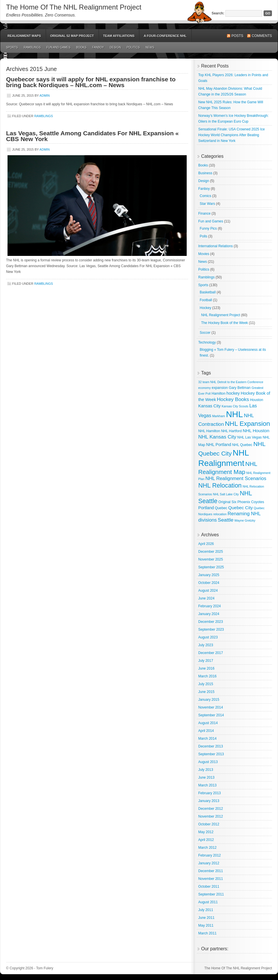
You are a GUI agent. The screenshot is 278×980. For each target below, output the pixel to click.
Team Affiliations (119, 36)
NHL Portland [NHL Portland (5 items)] (219, 445)
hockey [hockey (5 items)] (233, 393)
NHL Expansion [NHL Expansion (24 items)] (247, 424)
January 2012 (209, 863)
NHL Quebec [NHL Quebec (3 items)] (242, 445)
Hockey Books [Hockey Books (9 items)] (233, 399)
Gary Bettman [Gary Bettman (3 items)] (240, 388)
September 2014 (211, 715)
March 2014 (207, 739)
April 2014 (206, 731)
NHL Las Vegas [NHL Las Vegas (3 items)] (249, 437)
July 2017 (206, 661)
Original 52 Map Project (72, 36)
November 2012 (211, 816)
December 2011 (211, 871)
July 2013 (206, 770)
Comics (205, 196)
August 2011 (208, 902)
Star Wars (207, 204)
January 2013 (209, 801)
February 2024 (210, 606)
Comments (262, 36)
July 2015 (206, 684)
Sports (12, 47)
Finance (204, 213)
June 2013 (206, 777)
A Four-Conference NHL (165, 36)
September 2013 (211, 754)
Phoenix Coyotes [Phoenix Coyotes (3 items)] (251, 502)
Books (81, 47)
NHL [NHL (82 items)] (235, 414)
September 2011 (211, 894)
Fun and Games (59, 47)
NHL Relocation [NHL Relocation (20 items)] (220, 485)
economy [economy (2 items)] (204, 388)
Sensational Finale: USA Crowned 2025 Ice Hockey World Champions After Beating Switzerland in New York (231, 135)
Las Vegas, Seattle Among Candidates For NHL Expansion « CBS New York (92, 136)
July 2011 (206, 910)
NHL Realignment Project (221, 315)
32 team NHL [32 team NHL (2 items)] (207, 382)
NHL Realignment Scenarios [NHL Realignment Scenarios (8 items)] (236, 478)
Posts (237, 36)
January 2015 (209, 700)
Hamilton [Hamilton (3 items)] (218, 394)
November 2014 (211, 707)
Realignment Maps (24, 36)
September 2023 (211, 629)
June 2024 (206, 598)
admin (45, 95)
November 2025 (211, 559)
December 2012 (211, 809)
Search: (218, 13)
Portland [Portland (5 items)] (206, 508)
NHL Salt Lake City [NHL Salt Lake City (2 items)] (226, 494)
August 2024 (208, 591)
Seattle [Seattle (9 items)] (226, 520)
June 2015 (206, 692)
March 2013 (207, 785)
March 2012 (207, 848)
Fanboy (98, 47)
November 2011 (211, 879)
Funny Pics (208, 228)
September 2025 (211, 567)
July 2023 (206, 645)
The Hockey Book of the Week (225, 323)
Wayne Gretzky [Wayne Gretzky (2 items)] (245, 520)
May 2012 (206, 832)
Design (115, 47)
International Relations (215, 246)
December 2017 (211, 653)
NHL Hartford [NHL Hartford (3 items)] (231, 431)
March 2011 (207, 933)
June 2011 (206, 918)
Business (205, 173)
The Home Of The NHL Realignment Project (74, 7)
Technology (207, 342)
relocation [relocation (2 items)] (220, 514)
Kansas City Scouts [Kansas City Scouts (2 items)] (235, 406)
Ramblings (32, 47)
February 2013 (210, 793)
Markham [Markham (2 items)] (218, 416)
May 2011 (206, 925)
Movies (204, 254)
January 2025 (209, 575)
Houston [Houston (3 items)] (257, 400)
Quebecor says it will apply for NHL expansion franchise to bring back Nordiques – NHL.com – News (91, 82)
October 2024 (209, 583)
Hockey (205, 308)
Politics (133, 47)
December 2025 (211, 552)
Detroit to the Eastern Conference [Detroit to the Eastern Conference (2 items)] (240, 382)
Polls (203, 236)
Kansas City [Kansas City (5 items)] (210, 406)
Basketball (208, 292)
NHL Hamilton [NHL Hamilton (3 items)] (209, 431)
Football (206, 300)
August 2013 (208, 762)
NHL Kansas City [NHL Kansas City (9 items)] (217, 437)
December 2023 (211, 622)
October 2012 (209, 824)
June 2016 (206, 668)
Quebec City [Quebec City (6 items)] (241, 508)
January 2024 (209, 614)
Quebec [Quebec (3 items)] (221, 508)
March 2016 (207, 676)
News (150, 47)
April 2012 (206, 840)
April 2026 (206, 544)
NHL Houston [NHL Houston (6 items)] (256, 431)
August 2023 (208, 637)
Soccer (205, 333)
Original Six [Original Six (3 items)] (227, 502)
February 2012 (210, 855)
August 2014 (208, 723)
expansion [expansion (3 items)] (220, 388)
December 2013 (211, 746)
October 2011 (209, 887)
